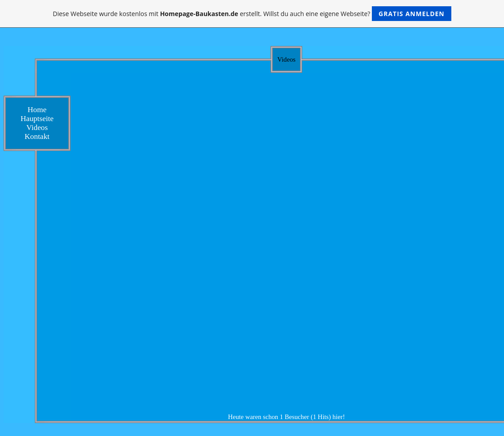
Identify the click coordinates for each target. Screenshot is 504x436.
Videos (37, 128)
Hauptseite (37, 119)
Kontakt (37, 136)
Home (37, 110)
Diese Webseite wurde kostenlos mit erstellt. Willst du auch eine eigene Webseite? (252, 14)
